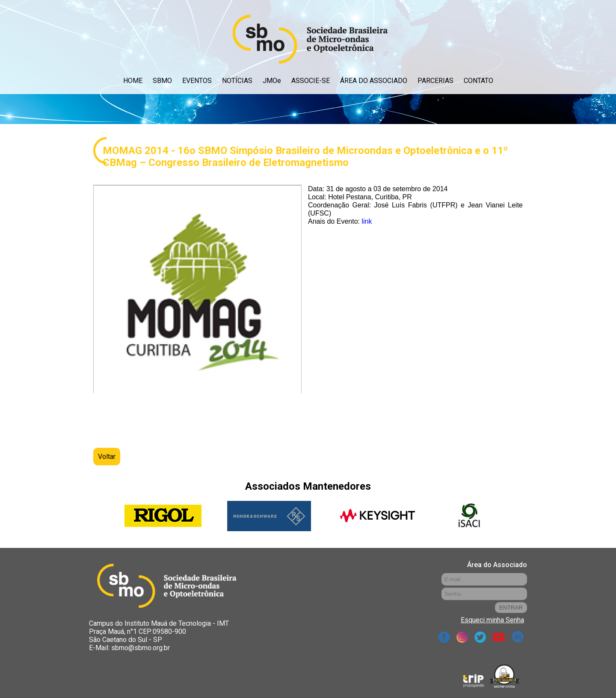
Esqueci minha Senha (492, 620)
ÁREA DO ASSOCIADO (374, 81)
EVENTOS (197, 81)
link (367, 221)
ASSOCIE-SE (311, 81)
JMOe (272, 81)
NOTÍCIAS (237, 81)
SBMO (162, 81)
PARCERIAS (435, 81)
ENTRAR (511, 608)
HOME (133, 81)
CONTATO (478, 81)
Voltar (107, 457)
